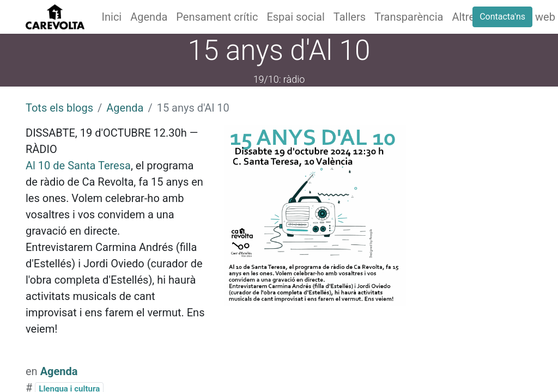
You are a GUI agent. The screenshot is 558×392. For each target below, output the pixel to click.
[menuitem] (112, 17)
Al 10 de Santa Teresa (78, 166)
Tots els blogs (59, 108)
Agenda (125, 108)
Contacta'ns (502, 17)
